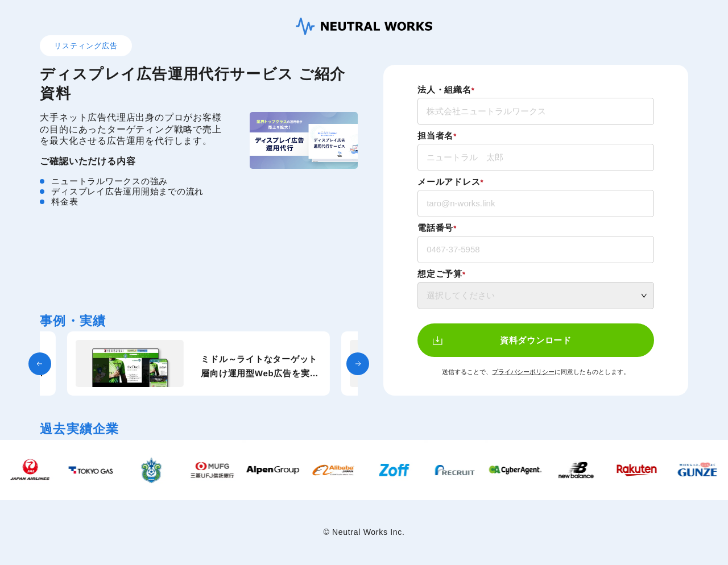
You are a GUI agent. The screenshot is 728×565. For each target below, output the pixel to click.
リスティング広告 (86, 46)
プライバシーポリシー (523, 372)
